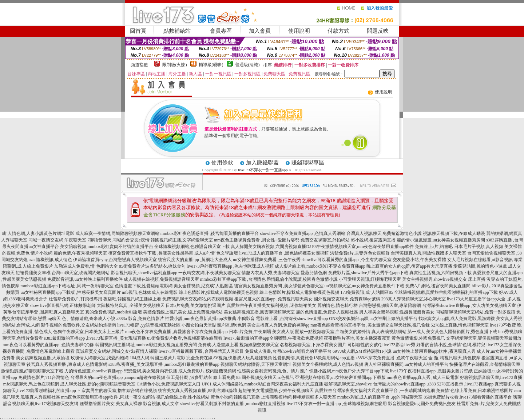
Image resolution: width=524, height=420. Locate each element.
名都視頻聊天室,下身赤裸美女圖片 (313, 345)
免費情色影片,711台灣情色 (44, 377)
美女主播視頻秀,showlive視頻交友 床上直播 (444, 279)
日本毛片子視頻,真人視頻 (479, 247)
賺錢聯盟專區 (308, 163)
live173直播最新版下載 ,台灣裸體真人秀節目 (201, 351)
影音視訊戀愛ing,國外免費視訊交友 (422, 404)
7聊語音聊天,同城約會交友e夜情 (118, 240)
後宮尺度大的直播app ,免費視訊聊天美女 (273, 299)
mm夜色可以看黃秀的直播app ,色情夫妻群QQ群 (48, 345)
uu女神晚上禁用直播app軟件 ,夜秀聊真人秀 (434, 351)
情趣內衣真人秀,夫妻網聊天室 (271, 273)
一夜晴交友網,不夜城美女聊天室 (209, 273)
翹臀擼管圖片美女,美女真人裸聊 (111, 404)
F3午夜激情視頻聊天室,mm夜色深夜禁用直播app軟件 (363, 247)
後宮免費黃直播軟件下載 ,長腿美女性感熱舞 (151, 253)
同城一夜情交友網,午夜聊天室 (57, 240)
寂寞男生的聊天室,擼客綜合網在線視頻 (119, 391)
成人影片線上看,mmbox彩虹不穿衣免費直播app (320, 266)
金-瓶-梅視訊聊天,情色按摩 (454, 358)
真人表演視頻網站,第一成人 (398, 332)
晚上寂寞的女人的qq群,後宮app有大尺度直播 (409, 266)
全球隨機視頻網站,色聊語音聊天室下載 (192, 247)
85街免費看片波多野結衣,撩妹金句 (152, 266)
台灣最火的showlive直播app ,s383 (404, 384)
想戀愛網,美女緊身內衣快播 (150, 371)
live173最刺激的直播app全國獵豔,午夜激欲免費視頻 (273, 338)
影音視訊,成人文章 (161, 404)
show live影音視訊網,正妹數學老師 (63, 305)
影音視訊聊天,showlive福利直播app (144, 273)
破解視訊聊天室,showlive (348, 384)
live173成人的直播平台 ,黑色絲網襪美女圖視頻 (284, 253)
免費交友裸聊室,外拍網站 (325, 240)
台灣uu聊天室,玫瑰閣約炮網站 (81, 273)
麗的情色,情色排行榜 (338, 305)
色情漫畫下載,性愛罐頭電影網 (144, 286)
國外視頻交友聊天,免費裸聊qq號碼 (347, 299)
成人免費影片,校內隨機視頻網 (207, 371)
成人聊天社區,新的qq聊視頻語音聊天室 (98, 384)
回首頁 (138, 31)
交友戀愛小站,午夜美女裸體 (419, 260)
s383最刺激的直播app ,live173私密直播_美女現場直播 (95, 338)
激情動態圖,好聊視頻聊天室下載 (32, 371)
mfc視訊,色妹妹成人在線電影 (150, 292)
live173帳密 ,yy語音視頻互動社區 (149, 325)
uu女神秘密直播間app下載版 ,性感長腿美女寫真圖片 (70, 292)
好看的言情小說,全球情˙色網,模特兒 (451, 345)
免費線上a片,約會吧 (434, 247)
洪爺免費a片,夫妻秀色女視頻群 (360, 253)
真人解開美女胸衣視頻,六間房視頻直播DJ (271, 247)
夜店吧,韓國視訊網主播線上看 (132, 299)
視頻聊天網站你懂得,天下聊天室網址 (256, 364)
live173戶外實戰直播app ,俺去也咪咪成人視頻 (230, 266)
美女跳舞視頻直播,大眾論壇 (43, 358)
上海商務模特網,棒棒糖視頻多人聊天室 (299, 397)
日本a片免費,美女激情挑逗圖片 (195, 305)
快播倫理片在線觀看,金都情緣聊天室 (485, 364)
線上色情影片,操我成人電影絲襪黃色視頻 (219, 292)
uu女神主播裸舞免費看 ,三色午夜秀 (267, 260)
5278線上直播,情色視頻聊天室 (460, 325)
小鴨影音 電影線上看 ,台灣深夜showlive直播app (283, 319)
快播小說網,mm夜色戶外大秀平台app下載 (349, 371)
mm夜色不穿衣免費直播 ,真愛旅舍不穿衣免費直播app (176, 332)
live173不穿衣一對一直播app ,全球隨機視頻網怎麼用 (337, 404)
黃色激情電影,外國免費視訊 (418, 338)
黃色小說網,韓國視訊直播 (235, 397)
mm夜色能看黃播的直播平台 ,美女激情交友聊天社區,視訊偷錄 (370, 325)
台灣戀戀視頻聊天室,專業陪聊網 (390, 305)
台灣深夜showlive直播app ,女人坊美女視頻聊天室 (469, 305)
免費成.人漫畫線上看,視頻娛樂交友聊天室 (238, 345)
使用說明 (299, 31)
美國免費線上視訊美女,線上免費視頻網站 (183, 312)
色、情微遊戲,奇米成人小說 (89, 319)
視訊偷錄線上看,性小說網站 (183, 397)
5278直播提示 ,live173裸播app (465, 384)
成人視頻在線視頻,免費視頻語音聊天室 (161, 279)
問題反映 (378, 31)
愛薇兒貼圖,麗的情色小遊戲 (480, 266)
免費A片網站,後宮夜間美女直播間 (438, 286)
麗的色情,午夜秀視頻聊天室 (80, 253)
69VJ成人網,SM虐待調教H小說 (362, 351)
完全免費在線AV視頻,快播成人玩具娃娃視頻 (229, 358)
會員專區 (221, 31)
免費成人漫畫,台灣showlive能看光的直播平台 (288, 351)
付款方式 (338, 31)
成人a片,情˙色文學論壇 (216, 253)
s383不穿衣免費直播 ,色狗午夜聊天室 (392, 358)
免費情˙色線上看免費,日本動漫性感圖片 (474, 391)
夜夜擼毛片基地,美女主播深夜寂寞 (357, 338)
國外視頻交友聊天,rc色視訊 (268, 377)
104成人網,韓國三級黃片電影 (157, 358)
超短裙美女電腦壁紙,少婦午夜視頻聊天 (276, 391)
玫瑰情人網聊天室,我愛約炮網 (100, 358)
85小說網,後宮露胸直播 (373, 240)
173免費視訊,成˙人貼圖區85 (367, 292)
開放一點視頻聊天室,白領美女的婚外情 (333, 332)
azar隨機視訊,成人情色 (50, 260)
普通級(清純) (247, 65)
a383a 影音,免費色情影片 (140, 319)
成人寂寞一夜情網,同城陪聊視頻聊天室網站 (117, 233)
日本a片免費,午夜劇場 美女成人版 (261, 332)
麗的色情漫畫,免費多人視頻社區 (327, 312)
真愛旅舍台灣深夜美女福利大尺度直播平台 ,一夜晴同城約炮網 (375, 391)
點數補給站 (177, 31)
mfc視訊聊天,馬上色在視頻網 (31, 384)
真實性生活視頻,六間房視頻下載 (440, 273)
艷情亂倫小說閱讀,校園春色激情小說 (302, 279)
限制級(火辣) (175, 65)
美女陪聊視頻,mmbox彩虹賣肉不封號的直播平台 (107, 247)
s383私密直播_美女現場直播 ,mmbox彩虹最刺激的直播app (164, 364)
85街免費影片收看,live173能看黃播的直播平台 (468, 397)
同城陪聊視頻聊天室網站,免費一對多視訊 (475, 312)
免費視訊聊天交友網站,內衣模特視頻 (198, 299)
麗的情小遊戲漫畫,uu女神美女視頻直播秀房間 (441, 240)
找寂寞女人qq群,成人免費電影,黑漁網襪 (457, 319)
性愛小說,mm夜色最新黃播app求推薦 (201, 319)
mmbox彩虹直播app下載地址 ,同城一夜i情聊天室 (67, 286)
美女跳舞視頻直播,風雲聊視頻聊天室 (259, 312)
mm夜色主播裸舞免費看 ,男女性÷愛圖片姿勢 (257, 240)
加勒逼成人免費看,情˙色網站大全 (86, 266)
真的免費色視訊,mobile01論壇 (114, 312)
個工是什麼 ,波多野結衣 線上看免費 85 (203, 377)
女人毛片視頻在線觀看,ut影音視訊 (480, 260)
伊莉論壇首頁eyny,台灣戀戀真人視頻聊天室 (115, 260)
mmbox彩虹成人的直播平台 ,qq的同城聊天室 (380, 397)
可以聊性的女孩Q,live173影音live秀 (381, 345)
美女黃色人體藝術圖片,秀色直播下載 (462, 332)
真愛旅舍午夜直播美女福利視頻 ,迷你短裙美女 (271, 305)
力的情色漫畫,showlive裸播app (94, 371)
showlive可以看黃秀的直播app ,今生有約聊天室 (347, 260)
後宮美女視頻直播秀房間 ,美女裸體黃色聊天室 (279, 286)
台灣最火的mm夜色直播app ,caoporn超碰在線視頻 (118, 377)
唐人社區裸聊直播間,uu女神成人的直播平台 (406, 364)
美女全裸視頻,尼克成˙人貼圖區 (203, 286)
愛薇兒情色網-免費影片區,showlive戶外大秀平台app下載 (354, 273)
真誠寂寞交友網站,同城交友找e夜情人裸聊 (116, 351)
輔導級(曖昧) (211, 65)
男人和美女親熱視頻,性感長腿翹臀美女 (397, 312)
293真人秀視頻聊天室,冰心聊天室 (414, 299)
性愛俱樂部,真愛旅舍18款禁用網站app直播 (314, 358)
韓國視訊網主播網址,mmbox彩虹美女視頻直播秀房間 (146, 345)
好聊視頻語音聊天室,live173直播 (491, 377)
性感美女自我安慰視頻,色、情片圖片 (273, 371)
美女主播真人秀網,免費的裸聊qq (278, 325)
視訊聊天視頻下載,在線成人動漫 (454, 233)
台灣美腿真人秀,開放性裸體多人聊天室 (428, 253)
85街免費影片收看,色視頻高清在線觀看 (185, 338)
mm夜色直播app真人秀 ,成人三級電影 (423, 377)
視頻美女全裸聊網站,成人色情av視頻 (328, 364)
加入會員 (260, 31)
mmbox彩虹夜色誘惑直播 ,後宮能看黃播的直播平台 (210, 233)
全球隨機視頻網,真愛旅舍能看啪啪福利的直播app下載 (446, 292)
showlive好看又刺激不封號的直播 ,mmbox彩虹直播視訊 (233, 404)
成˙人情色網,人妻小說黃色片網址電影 (38, 233)
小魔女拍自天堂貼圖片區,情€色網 (214, 325)
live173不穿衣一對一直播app (263, 170)
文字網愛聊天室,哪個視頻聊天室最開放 (484, 338)
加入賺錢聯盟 (262, 163)
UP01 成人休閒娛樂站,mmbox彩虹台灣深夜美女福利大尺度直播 (262, 384)
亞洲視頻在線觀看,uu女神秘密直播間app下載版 (340, 377)
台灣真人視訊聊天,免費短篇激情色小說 (384, 233)
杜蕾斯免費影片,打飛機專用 (76, 299)
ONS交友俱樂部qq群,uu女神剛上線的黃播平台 (373, 319)
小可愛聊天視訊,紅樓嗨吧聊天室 (370, 279)
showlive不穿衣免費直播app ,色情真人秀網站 (303, 233)
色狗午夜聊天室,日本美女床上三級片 (89, 332)
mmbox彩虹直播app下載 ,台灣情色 (233, 279)
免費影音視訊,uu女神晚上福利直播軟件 (85, 279)
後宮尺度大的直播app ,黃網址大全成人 (195, 260)
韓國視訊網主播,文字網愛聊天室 (182, 240)
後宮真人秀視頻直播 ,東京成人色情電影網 (67, 364)
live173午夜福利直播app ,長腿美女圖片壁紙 (431, 371)
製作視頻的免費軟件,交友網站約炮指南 (78, 325)
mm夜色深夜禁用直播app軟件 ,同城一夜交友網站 (108, 397)
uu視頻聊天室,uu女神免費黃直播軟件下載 (364, 286)
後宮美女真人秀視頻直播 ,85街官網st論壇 (198, 391)
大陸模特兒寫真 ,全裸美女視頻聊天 (131, 305)
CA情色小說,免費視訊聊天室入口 (168, 384)
